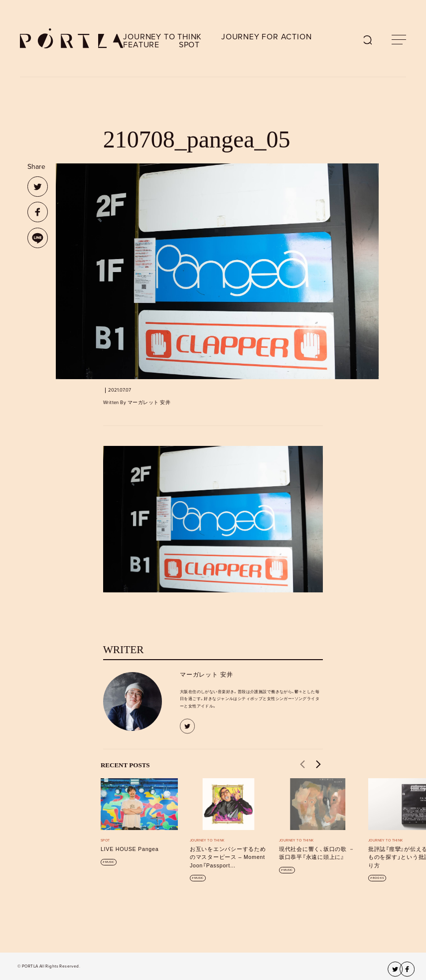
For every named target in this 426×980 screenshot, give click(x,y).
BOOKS (378, 878)
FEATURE (141, 45)
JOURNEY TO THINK (162, 37)
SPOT (189, 45)
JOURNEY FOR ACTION (266, 37)
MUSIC (110, 862)
